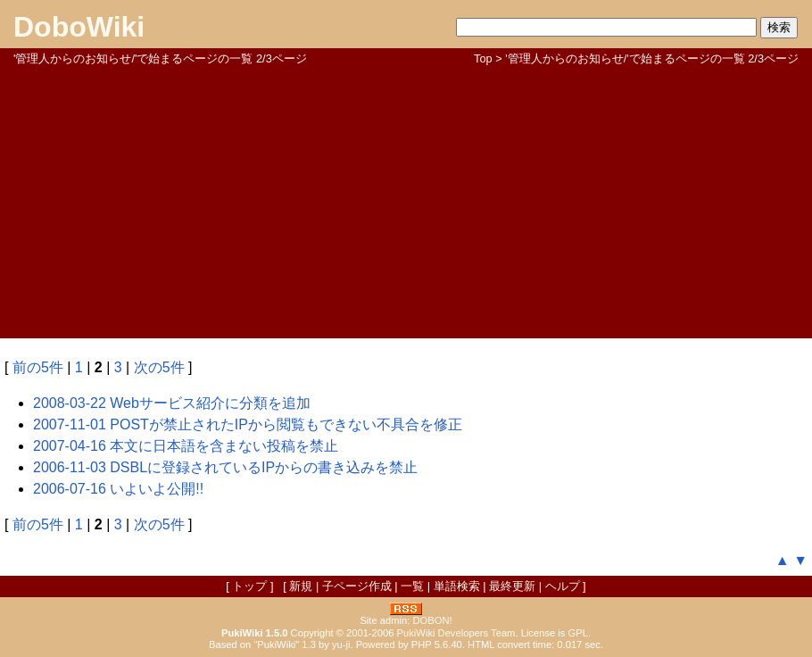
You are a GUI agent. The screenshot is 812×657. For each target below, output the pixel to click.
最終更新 (512, 586)
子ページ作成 (357, 586)
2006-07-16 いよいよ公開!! (118, 489)
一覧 (412, 586)
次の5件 (159, 367)
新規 (301, 586)
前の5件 (38, 367)
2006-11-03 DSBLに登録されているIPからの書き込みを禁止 (225, 467)
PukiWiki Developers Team (456, 633)
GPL (578, 633)
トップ (249, 586)
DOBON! (432, 620)
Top (483, 58)
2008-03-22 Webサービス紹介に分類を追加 (172, 403)
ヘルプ (563, 586)
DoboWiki (79, 27)
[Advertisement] (406, 201)
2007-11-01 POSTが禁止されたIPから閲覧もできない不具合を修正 (248, 424)
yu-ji (341, 645)
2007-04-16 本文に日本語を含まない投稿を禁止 (186, 446)
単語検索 (457, 586)
